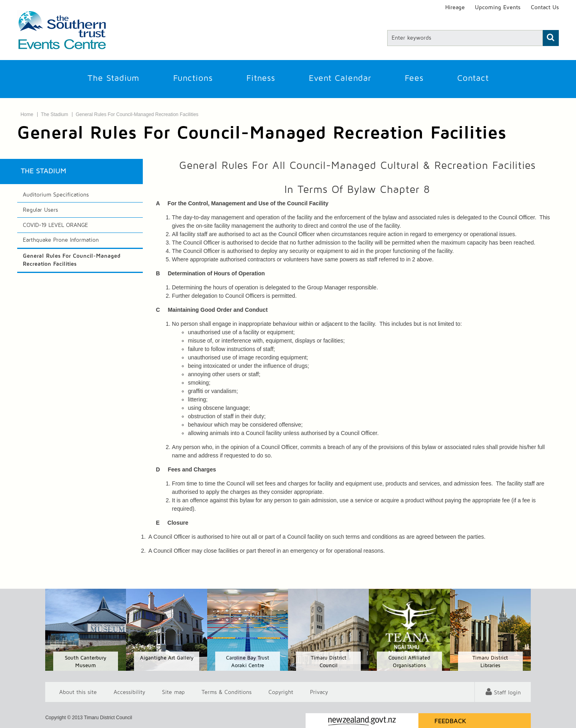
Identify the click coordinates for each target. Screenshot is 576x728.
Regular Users (40, 210)
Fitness (261, 78)
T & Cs (227, 692)
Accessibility (129, 692)
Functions (193, 78)
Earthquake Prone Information (61, 240)
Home (27, 114)
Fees (414, 78)
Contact (473, 78)
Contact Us (545, 8)
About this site (78, 692)
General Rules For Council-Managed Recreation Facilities (137, 114)
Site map (173, 692)
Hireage (455, 8)
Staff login (507, 693)
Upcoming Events (498, 8)
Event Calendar (340, 78)
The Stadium (114, 78)
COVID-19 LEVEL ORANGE (55, 225)
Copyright (281, 692)
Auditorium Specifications (56, 195)
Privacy (319, 692)
